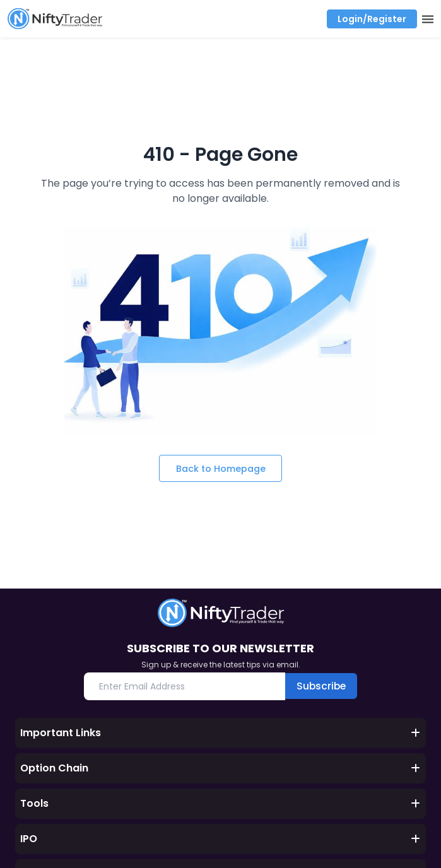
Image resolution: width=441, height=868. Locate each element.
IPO (220, 840)
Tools (220, 805)
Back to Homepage (220, 468)
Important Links (220, 734)
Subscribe (321, 687)
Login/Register (372, 19)
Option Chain (220, 769)
